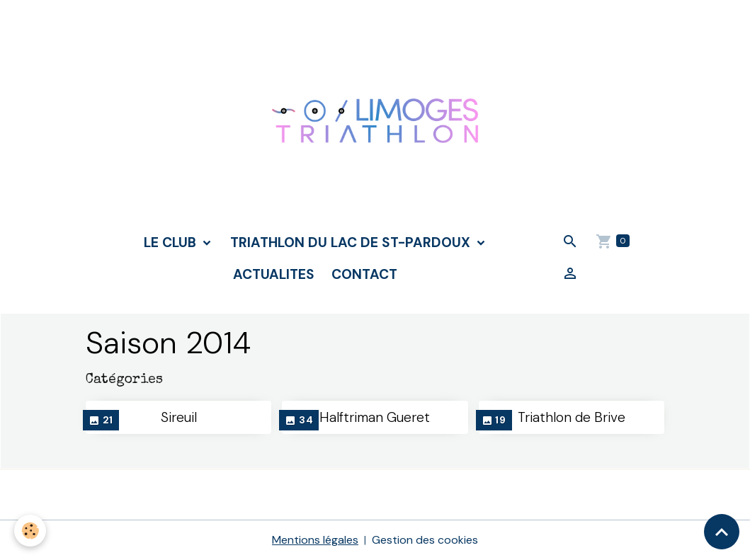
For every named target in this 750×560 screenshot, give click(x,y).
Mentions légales (315, 540)
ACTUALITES (274, 274)
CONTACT (364, 274)
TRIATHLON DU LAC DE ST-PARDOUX (352, 242)
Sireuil (179, 417)
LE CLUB (172, 242)
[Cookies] (30, 531)
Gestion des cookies (425, 540)
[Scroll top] (722, 532)
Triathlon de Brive (572, 417)
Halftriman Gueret (375, 417)
